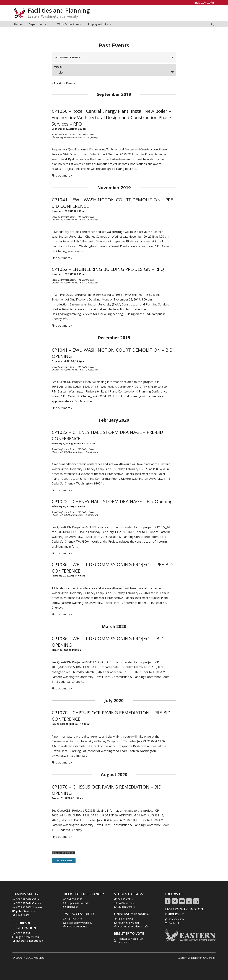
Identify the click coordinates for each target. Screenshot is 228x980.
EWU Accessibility (77, 926)
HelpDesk (72, 907)
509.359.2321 (24, 933)
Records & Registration (30, 941)
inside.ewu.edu (204, 2)
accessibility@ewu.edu (80, 923)
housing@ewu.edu (128, 923)
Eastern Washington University (197, 958)
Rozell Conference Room (63, 134)
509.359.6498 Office (28, 899)
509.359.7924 (125, 899)
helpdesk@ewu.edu (78, 903)
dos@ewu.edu (126, 903)
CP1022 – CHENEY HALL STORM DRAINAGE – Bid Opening (112, 501)
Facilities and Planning (59, 10)
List (59, 72)
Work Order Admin (69, 24)
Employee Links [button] (102, 24)
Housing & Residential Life (133, 926)
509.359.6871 (75, 919)
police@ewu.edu (26, 911)
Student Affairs (126, 907)
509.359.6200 (176, 919)
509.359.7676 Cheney (28, 903)
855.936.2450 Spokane (29, 907)
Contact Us (175, 923)
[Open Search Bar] (213, 24)
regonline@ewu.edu (28, 937)
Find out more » (62, 175)
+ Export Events (64, 861)
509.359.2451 (125, 919)
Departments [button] (41, 24)
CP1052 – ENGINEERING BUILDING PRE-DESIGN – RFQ (108, 269)
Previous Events (64, 83)
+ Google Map (91, 137)
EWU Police (23, 915)
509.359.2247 (75, 899)
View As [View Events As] (58, 67)
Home (18, 24)
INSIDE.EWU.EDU (33, 958)
